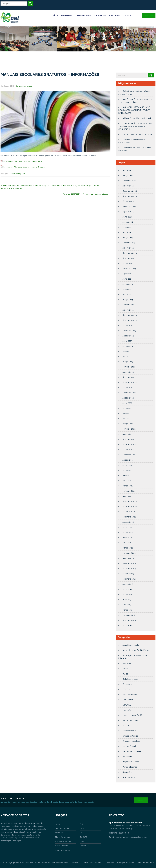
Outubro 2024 (129, 263)
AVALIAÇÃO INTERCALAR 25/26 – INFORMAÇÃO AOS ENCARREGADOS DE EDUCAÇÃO (135, 110)
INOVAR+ (76, 863)
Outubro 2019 (128, 574)
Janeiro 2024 (128, 310)
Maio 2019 (127, 600)
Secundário (127, 772)
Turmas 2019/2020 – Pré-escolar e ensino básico (87, 194)
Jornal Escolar (61, 846)
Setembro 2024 (129, 269)
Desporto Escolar (130, 695)
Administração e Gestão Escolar (136, 650)
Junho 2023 (128, 346)
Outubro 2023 (129, 325)
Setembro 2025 (129, 206)
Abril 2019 (127, 605)
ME (81, 824)
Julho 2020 (127, 527)
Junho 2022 (128, 408)
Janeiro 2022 (128, 434)
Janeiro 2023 (128, 372)
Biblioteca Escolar (130, 679)
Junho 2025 (128, 222)
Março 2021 (128, 486)
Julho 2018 (127, 625)
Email (141, 800)
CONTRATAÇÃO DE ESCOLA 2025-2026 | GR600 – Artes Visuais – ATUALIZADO (135, 126)
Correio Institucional (93, 863)
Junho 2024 (128, 284)
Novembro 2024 (130, 258)
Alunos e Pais (100, 15)
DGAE (82, 828)
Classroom (110, 863)
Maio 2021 (127, 475)
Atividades (127, 663)
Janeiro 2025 (128, 248)
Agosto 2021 (128, 460)
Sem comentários (24, 86)
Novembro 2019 (129, 569)
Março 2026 (128, 175)
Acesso (149, 15)
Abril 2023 (127, 356)
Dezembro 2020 (130, 501)
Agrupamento (67, 15)
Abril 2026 (127, 170)
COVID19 (126, 689)
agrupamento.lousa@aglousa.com (132, 837)
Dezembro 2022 (130, 377)
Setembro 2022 (129, 393)
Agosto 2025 (128, 212)
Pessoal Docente (130, 746)
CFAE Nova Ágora (63, 850)
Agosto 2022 (128, 398)
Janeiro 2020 (128, 558)
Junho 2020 (128, 532)
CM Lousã (84, 846)
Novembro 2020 (130, 506)
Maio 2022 (127, 413)
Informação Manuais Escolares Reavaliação (23, 161)
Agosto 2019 (128, 584)
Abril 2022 (127, 419)
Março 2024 (128, 300)
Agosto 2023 (128, 336)
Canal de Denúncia (146, 863)
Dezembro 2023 (130, 315)
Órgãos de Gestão (130, 736)
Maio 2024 (127, 289)
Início (55, 15)
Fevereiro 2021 (129, 491)
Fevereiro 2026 (129, 181)
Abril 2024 (127, 294)
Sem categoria (18, 174)
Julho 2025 (127, 217)
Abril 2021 (127, 481)
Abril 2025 (127, 232)
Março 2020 (128, 548)
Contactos (128, 15)
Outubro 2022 (129, 388)
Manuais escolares (130, 720)
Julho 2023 (127, 341)
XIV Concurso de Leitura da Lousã (137, 134)
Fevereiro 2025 (129, 243)
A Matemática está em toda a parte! (137, 118)
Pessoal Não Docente (132, 751)
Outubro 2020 (129, 512)
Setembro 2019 (129, 579)
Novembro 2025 (130, 196)
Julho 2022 (127, 403)
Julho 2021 (127, 465)
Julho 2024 (127, 279)
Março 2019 (128, 610)
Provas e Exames (130, 767)
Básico (125, 674)
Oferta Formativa (84, 15)
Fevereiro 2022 (129, 429)
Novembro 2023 (130, 320)
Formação (127, 710)
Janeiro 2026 (128, 186)
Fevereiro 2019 (129, 615)
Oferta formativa (129, 731)
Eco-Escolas (128, 700)
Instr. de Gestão (62, 828)
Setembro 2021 (129, 455)
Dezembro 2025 (130, 191)
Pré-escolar (127, 757)
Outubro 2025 (128, 201)
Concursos (114, 15)
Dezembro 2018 (130, 620)
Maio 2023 (127, 351)
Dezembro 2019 (129, 563)
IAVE (82, 841)
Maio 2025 (127, 227)
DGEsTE (83, 837)
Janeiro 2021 (128, 496)
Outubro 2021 (128, 450)
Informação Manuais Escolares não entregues (24, 167)
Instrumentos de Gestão (133, 715)
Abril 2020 (127, 543)
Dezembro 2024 (130, 253)
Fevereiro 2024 (129, 305)
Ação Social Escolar (131, 645)
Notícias (126, 726)
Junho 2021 (127, 470)
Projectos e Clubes (131, 762)
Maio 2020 (127, 538)
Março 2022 (128, 424)
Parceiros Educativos (131, 741)
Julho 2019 (127, 589)
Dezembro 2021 (129, 439)
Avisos (125, 669)
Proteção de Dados (126, 863)
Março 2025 (128, 238)
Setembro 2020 (129, 517)
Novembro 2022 (130, 382)
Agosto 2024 (128, 274)
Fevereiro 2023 (129, 367)
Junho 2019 (127, 594)
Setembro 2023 (129, 331)
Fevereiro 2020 (129, 553)
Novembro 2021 (129, 444)
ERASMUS (127, 705)
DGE (82, 833)
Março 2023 (128, 362)
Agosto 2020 (128, 522)
